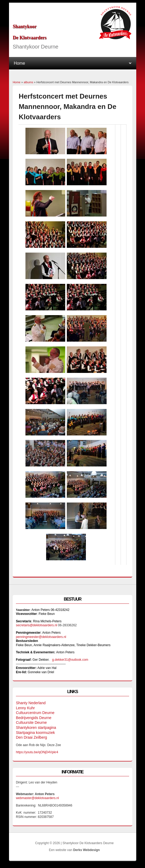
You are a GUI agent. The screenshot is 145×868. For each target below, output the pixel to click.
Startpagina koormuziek (35, 733)
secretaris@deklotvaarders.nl (37, 625)
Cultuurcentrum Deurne (35, 713)
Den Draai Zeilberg (32, 737)
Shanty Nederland (31, 703)
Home (17, 82)
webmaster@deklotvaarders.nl (37, 798)
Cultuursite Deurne (31, 722)
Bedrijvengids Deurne (34, 718)
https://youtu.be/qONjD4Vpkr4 (38, 752)
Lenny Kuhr (25, 708)
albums (28, 82)
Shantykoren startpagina (36, 728)
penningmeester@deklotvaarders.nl (41, 637)
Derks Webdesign (86, 850)
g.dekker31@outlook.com (70, 660)
